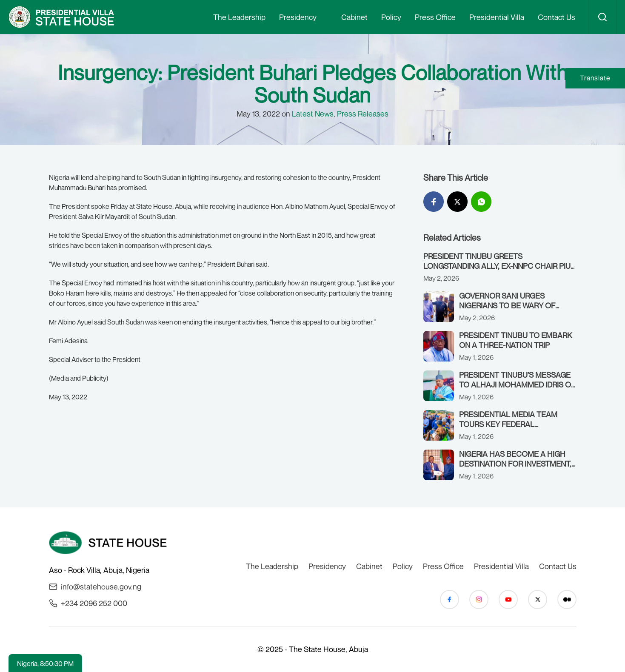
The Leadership (239, 17)
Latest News (313, 114)
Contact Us (557, 17)
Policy (391, 17)
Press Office (435, 17)
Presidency (298, 17)
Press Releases (363, 114)
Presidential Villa (497, 17)
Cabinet (354, 17)
